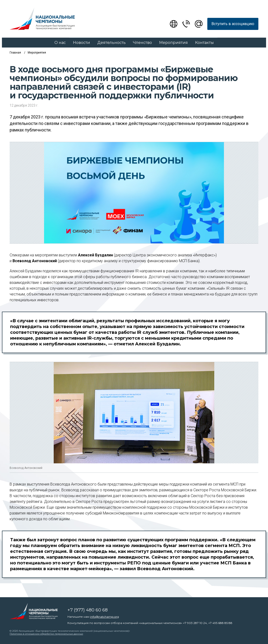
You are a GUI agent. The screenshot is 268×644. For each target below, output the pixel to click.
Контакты (204, 43)
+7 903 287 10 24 (195, 623)
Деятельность (111, 43)
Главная (15, 53)
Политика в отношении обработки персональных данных (46, 634)
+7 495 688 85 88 (220, 623)
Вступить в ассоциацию (233, 24)
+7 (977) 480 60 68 (88, 610)
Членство (142, 43)
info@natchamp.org (105, 617)
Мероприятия (173, 43)
